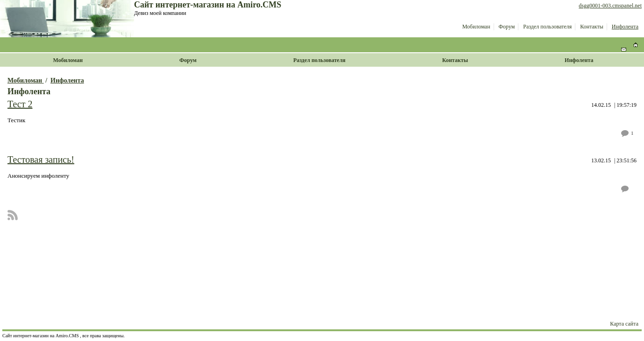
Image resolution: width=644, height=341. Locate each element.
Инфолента (625, 27)
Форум (507, 27)
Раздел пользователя (547, 27)
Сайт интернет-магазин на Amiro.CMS (208, 5)
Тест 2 (20, 104)
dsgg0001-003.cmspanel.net (610, 6)
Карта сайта (624, 324)
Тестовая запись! (41, 160)
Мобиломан (476, 27)
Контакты (592, 27)
